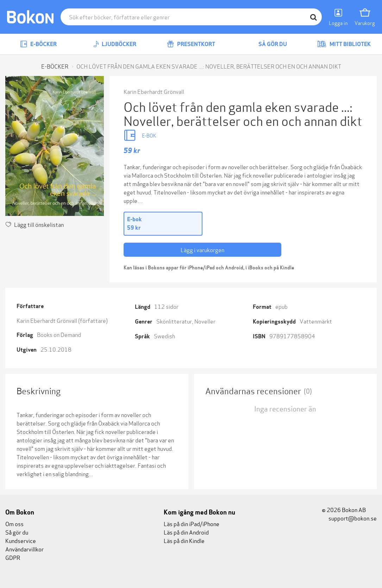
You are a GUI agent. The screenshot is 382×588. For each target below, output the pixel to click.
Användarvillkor (24, 549)
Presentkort (191, 44)
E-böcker (38, 44)
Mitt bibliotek (344, 44)
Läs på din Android (186, 532)
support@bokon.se (349, 518)
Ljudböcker (115, 44)
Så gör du (268, 44)
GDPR (13, 557)
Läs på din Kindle (184, 540)
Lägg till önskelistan (35, 224)
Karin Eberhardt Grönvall (154, 91)
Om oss (14, 523)
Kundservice (21, 540)
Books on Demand (59, 334)
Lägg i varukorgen (202, 250)
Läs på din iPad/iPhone (192, 523)
